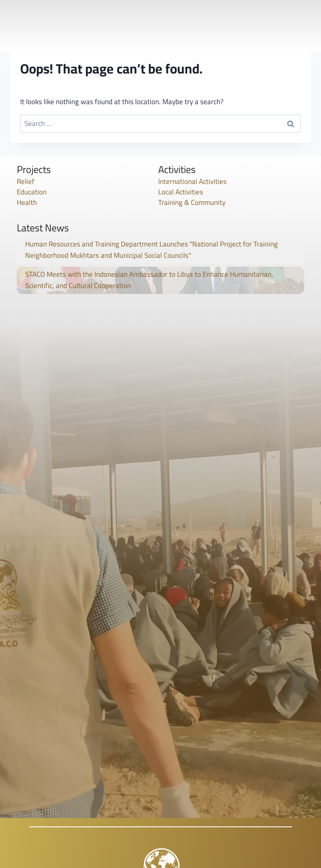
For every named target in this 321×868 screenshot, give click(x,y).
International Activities (192, 181)
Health (27, 202)
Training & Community (192, 202)
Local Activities (181, 192)
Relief (26, 181)
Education (32, 192)
